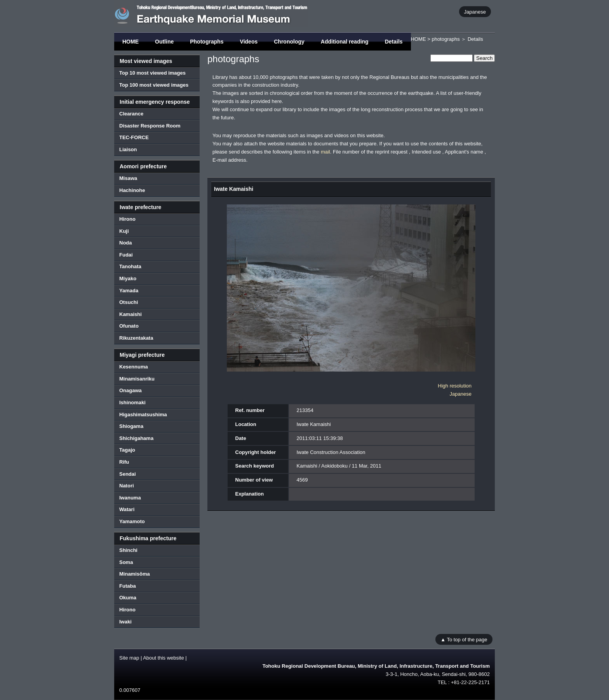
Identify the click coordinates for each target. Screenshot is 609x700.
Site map (129, 658)
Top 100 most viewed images (154, 85)
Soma (126, 562)
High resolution (455, 386)
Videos (249, 42)
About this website (164, 658)
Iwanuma (130, 498)
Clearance (131, 114)
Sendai (128, 474)
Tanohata (130, 266)
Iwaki (125, 622)
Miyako (128, 278)
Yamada (129, 291)
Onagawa (130, 390)
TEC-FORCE (134, 137)
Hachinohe (132, 190)
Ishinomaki (132, 402)
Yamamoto (132, 521)
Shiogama (131, 426)
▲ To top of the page (464, 639)
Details (394, 42)
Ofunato (129, 326)
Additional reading (345, 42)
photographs (445, 39)
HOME (130, 42)
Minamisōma (135, 574)
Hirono (127, 219)
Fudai (126, 255)
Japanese (475, 11)
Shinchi (128, 550)
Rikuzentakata (136, 338)
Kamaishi (130, 314)
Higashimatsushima (143, 415)
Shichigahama (136, 438)
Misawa (128, 178)
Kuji (124, 231)
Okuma (128, 598)
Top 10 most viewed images (152, 73)
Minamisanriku (137, 379)
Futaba (128, 586)
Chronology (289, 42)
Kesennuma (134, 367)
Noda (126, 243)
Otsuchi (129, 302)
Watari (127, 509)
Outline (164, 42)
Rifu (124, 462)
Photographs (207, 42)
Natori (127, 486)
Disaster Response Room (150, 126)
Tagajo (127, 450)
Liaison (128, 149)
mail (325, 152)
